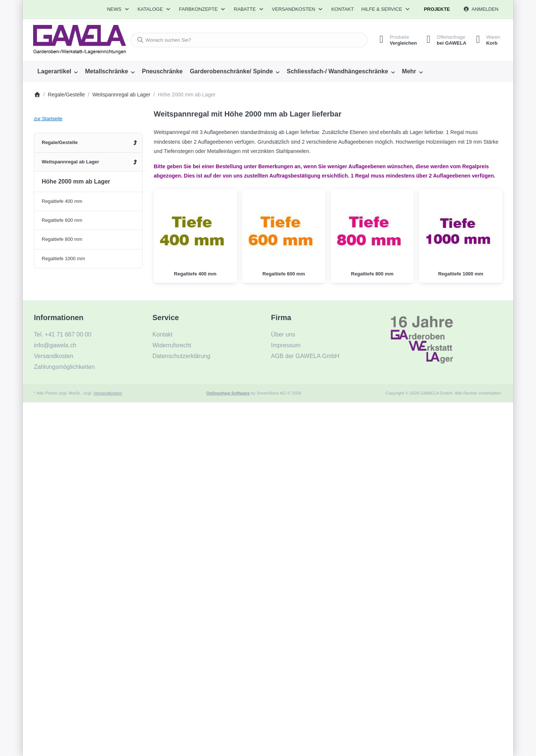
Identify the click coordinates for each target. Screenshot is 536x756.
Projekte (437, 9)
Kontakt (342, 9)
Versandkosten (108, 393)
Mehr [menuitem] (409, 71)
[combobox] (247, 40)
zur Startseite (48, 119)
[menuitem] (58, 71)
